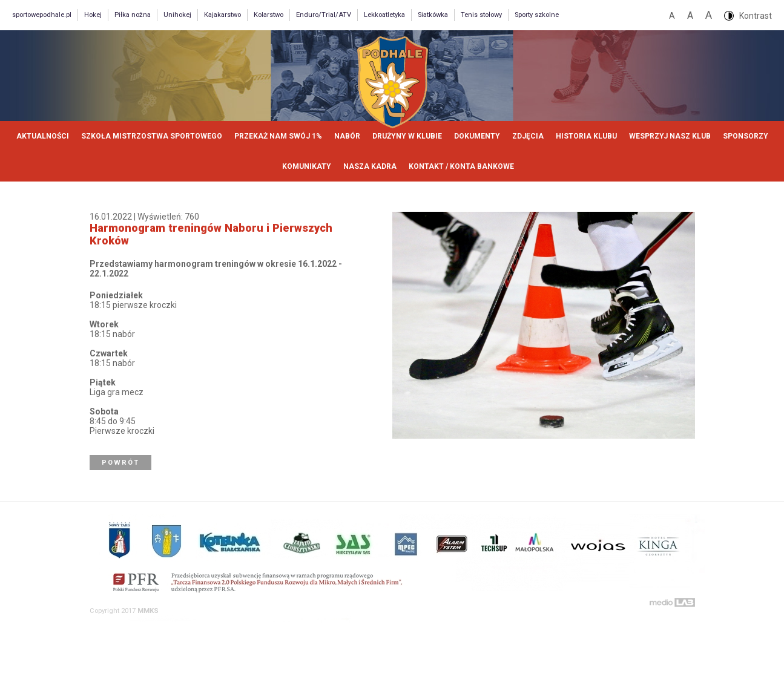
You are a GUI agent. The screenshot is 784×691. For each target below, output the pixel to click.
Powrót (120, 463)
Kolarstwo (268, 15)
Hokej (93, 15)
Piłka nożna (133, 15)
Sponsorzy (746, 136)
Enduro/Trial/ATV (324, 15)
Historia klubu (586, 136)
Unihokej (177, 15)
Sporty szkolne (537, 15)
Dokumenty (477, 136)
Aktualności (43, 136)
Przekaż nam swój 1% (278, 136)
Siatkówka (433, 15)
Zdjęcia (528, 136)
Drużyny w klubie (407, 136)
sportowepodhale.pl (42, 15)
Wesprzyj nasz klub (670, 136)
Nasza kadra (370, 166)
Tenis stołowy (481, 15)
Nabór (347, 136)
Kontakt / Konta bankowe (461, 166)
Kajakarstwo (222, 15)
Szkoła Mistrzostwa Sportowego (152, 136)
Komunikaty (307, 166)
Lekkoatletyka (384, 15)
